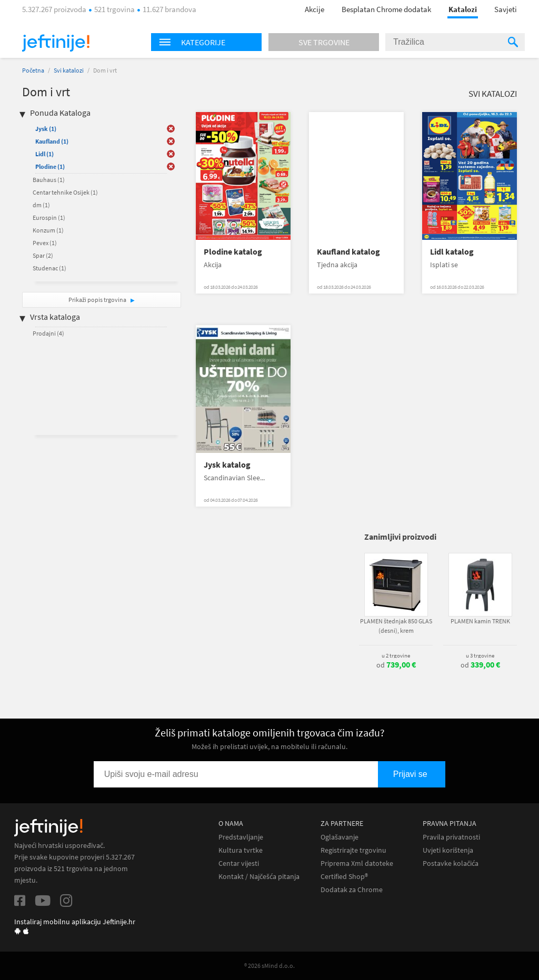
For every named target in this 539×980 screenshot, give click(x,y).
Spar (43, 255)
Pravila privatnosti (451, 837)
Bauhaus (49, 180)
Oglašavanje (340, 837)
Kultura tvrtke (241, 850)
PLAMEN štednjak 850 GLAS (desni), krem (396, 626)
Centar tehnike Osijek (65, 192)
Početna (33, 70)
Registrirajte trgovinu (353, 850)
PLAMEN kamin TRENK (480, 621)
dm (41, 205)
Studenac (49, 268)
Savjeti (506, 9)
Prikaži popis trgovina (98, 300)
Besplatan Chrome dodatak (386, 9)
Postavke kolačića (451, 863)
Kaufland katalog (348, 252)
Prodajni (48, 333)
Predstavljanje (241, 837)
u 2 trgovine (396, 655)
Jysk (46, 129)
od (396, 665)
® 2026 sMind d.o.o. (269, 966)
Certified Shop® (344, 877)
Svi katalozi (69, 70)
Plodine (50, 166)
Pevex (45, 243)
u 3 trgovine (480, 655)
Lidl (44, 154)
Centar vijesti (239, 863)
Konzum (48, 230)
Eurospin (49, 218)
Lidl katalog (452, 252)
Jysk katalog (227, 465)
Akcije (315, 9)
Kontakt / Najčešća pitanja (259, 877)
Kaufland (52, 141)
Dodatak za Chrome (352, 890)
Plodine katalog (233, 252)
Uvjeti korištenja (448, 850)
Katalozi (463, 9)
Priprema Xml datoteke (357, 863)
